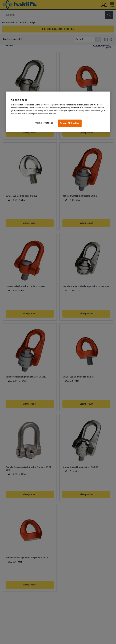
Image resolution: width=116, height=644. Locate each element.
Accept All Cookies (70, 123)
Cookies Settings (44, 123)
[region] (58, 112)
